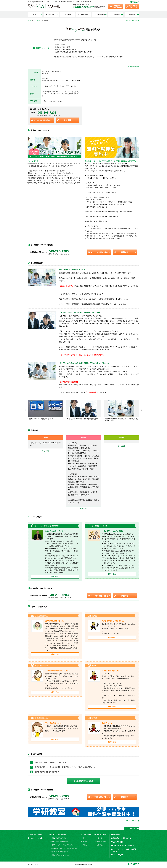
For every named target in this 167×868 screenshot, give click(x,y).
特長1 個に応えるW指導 (59, 838)
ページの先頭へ (132, 828)
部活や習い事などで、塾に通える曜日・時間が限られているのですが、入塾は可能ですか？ (66, 767)
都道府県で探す (101, 841)
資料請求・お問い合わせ (122, 838)
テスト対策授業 (33, 161)
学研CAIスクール (36, 835)
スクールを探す (102, 835)
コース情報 (87, 835)
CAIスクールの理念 (37, 838)
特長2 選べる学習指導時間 (60, 841)
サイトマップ (118, 855)
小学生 (85, 838)
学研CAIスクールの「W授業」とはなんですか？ (51, 762)
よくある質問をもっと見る (83, 781)
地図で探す (100, 845)
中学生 (85, 841)
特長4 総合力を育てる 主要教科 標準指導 (64, 848)
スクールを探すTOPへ (132, 20)
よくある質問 (118, 842)
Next (141, 410)
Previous (26, 410)
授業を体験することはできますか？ (47, 772)
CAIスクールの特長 (59, 835)
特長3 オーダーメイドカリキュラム (63, 845)
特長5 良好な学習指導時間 (60, 852)
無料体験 (116, 835)
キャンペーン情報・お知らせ (124, 846)
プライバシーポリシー (34, 864)
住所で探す (100, 838)
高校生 (85, 845)
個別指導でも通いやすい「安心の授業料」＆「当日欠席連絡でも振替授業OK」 (112, 161)
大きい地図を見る (135, 67)
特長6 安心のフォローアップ (60, 855)
